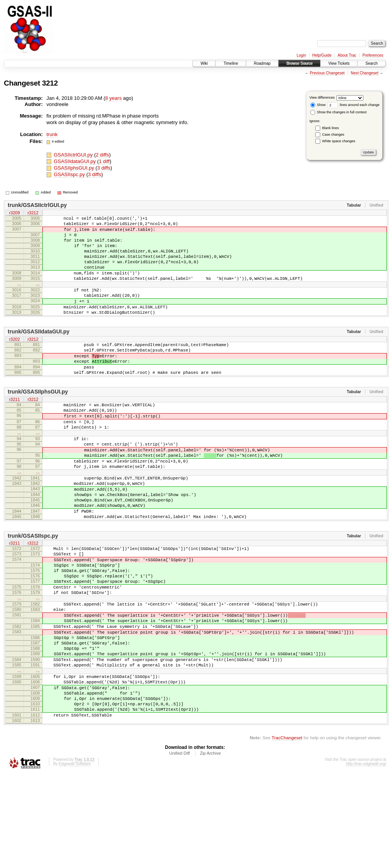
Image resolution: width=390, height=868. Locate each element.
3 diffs (104, 168)
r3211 (14, 430)
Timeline (231, 63)
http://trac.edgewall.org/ (366, 857)
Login (301, 55)
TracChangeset (287, 831)
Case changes (333, 135)
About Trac (347, 55)
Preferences (373, 55)
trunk (52, 134)
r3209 (14, 213)
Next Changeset (365, 73)
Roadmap (262, 63)
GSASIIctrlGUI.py (74, 155)
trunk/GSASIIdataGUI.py (39, 353)
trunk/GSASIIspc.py (33, 591)
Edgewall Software (75, 857)
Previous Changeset (327, 73)
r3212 (33, 213)
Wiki (204, 63)
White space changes (339, 141)
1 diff (104, 161)
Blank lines (331, 128)
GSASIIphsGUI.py (74, 168)
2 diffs (102, 155)
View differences (322, 98)
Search (372, 63)
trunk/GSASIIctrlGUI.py (37, 205)
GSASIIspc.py (70, 174)
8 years (113, 98)
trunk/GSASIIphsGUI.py (38, 422)
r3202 (14, 362)
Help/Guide (322, 55)
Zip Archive (210, 847)
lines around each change (353, 105)
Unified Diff (180, 847)
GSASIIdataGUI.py (75, 161)
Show (318, 105)
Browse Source (299, 63)
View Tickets (339, 63)
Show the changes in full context (339, 112)
